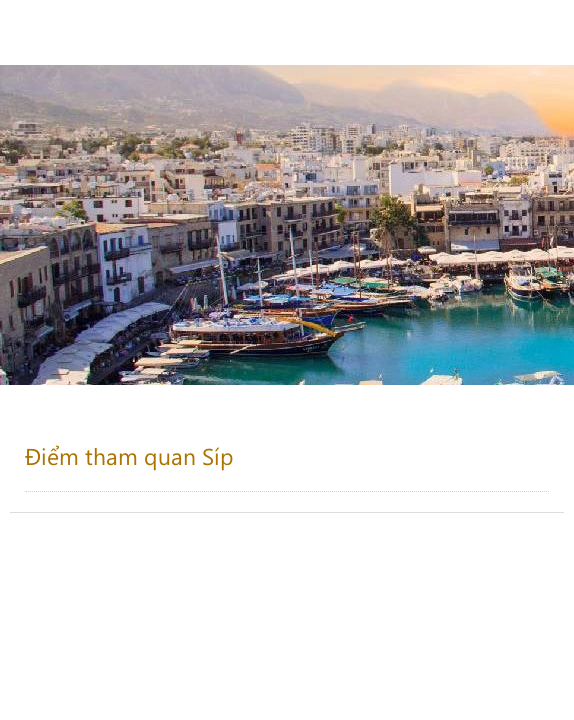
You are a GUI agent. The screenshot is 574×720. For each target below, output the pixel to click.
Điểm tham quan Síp (129, 455)
